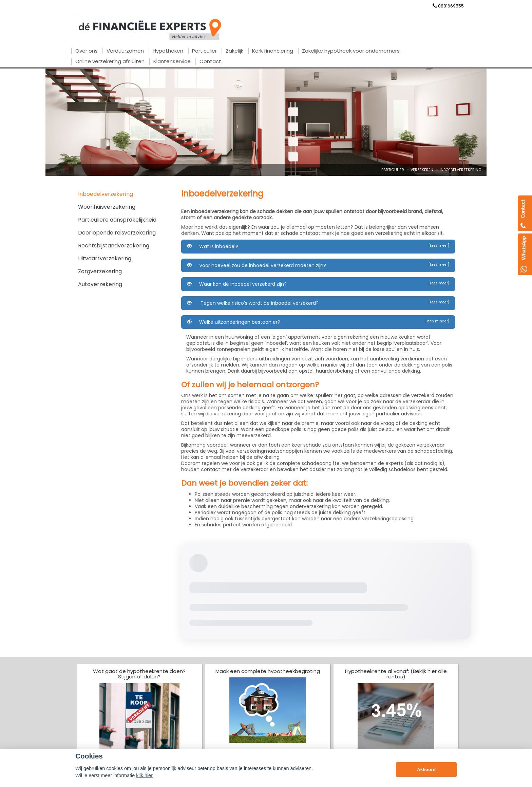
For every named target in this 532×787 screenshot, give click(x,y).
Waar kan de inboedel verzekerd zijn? (318, 284)
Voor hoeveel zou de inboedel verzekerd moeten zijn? (318, 265)
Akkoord (426, 770)
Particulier (393, 170)
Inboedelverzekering (461, 170)
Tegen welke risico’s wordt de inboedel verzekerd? (318, 303)
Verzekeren (422, 170)
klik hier (144, 775)
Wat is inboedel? (318, 246)
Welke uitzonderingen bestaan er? (318, 322)
